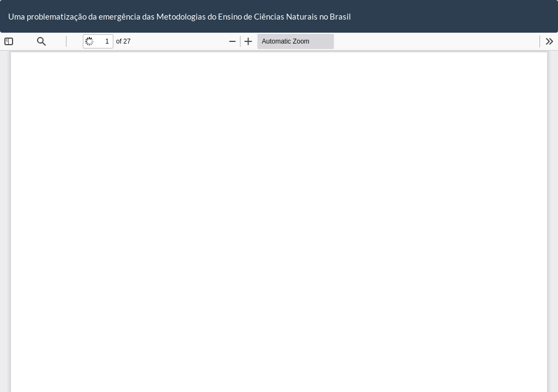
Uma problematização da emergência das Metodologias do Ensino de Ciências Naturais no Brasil (180, 16)
